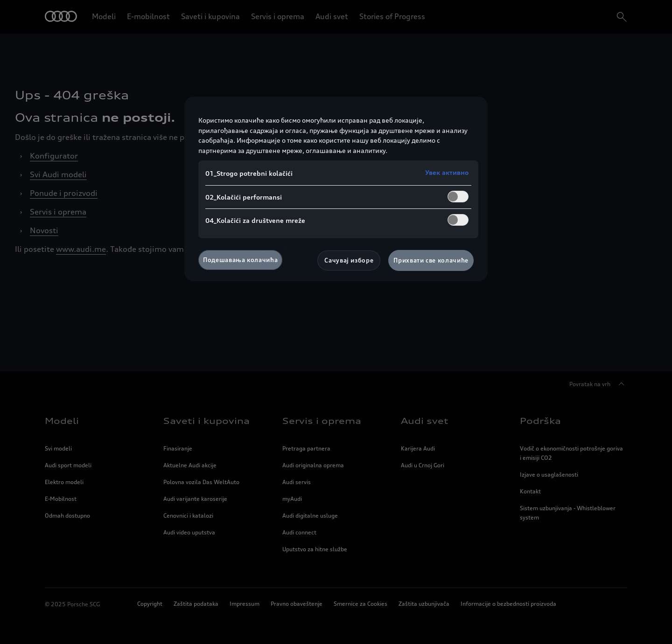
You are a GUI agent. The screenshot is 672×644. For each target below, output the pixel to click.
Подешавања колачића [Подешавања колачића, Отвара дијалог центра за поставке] (240, 260)
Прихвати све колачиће (431, 260)
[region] (336, 189)
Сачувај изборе (349, 260)
